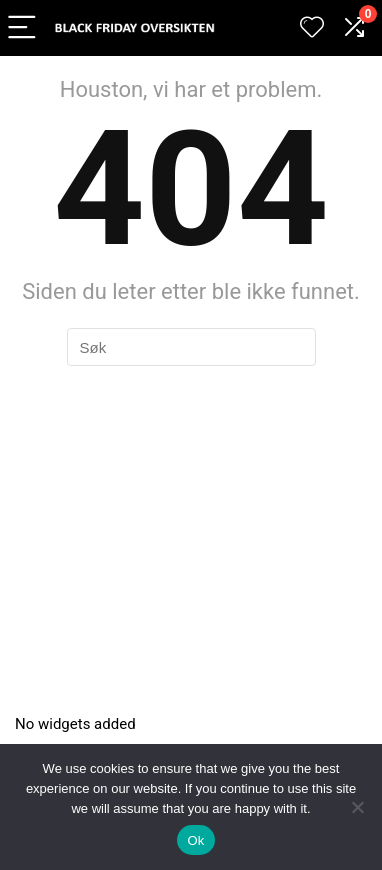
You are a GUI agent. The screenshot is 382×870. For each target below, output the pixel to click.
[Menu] (24, 28)
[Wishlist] (312, 28)
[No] (357, 807)
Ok (195, 840)
